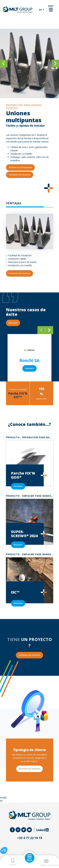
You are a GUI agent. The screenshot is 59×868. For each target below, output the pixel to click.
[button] (4, 850)
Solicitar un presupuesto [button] (20, 167)
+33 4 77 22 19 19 (30, 838)
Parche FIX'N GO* (18, 395)
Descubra (29, 368)
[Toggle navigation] (51, 10)
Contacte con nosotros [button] (20, 175)
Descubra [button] (13, 323)
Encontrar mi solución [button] (29, 769)
